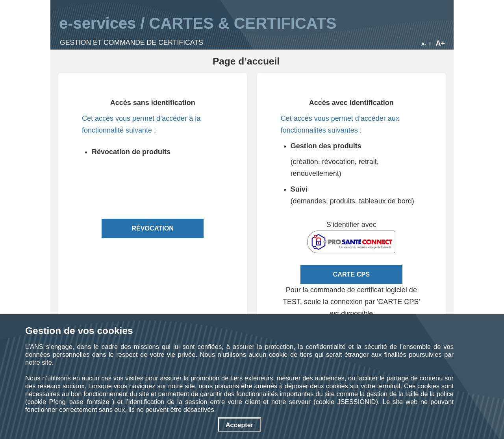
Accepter (240, 425)
